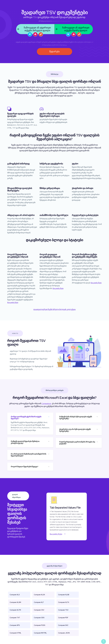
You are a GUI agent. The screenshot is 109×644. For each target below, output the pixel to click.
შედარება (55, 51)
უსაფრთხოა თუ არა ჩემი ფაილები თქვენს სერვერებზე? (75, 430)
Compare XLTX (64, 602)
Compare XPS (15, 625)
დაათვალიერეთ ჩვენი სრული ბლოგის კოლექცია (55, 309)
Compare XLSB (64, 595)
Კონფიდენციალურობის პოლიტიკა (54, 45)
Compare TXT (15, 618)
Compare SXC (63, 625)
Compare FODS (40, 625)
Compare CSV (39, 610)
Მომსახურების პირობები (82, 42)
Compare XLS (15, 595)
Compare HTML (15, 633)
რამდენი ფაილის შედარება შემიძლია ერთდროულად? (25, 442)
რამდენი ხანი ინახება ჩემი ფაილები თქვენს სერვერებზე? (76, 418)
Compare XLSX (39, 595)
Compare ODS (39, 618)
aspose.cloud (67, 21)
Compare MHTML (40, 633)
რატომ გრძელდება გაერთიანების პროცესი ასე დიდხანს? (77, 443)
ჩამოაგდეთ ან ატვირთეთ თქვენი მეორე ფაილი (72, 29)
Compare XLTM (15, 610)
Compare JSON (64, 633)
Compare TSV (63, 610)
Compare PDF (63, 618)
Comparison (46, 403)
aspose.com (56, 21)
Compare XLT (39, 602)
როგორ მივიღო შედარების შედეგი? (25, 467)
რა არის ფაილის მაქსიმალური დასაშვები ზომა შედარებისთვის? (29, 455)
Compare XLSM (15, 602)
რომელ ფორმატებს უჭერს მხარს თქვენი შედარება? (26, 418)
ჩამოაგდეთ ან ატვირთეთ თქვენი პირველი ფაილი (34, 29)
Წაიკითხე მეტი (13, 303)
